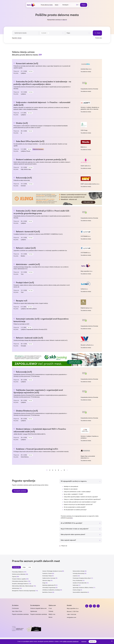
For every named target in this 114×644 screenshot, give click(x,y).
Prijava (84, 5)
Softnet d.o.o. (84, 289)
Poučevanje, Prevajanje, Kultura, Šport (82, 578)
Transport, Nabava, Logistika (19, 579)
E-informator (15, 609)
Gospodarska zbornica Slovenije (89, 89)
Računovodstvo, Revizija (79, 571)
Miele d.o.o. (84, 147)
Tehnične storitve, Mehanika (19, 574)
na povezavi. (70, 518)
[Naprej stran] (67, 470)
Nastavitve (84, 641)
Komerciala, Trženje (47, 576)
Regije (24, 567)
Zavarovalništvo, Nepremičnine (80, 592)
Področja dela (16, 567)
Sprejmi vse (93, 641)
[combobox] (52, 33)
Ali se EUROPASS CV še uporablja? (72, 523)
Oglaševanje (34, 611)
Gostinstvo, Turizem (47, 574)
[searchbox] (78, 33)
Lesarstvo (75, 576)
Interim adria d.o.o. (86, 166)
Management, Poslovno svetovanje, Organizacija (24, 591)
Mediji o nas (52, 614)
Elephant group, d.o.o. (87, 308)
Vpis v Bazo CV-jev (17, 611)
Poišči (97, 33)
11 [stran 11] (64, 470)
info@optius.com (72, 618)
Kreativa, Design (77, 590)
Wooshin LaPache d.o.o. (87, 345)
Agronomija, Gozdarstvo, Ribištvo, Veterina (83, 588)
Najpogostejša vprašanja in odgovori (57, 20)
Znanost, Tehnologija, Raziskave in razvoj (52, 571)
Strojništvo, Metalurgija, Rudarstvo (20, 584)
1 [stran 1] (47, 470)
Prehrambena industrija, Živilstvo (20, 581)
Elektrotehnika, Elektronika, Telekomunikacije (23, 586)
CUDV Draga (84, 130)
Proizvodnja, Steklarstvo (18, 572)
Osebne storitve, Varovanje (49, 578)
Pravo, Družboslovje (77, 581)
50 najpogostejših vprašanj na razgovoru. (74, 481)
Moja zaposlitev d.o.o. (87, 271)
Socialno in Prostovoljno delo (80, 583)
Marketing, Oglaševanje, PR (49, 585)
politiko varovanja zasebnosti (71, 641)
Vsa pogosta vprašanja (20, 491)
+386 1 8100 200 (71, 615)
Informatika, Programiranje (49, 588)
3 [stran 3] (53, 470)
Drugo (44, 583)
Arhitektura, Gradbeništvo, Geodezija (51, 590)
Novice (50, 617)
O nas (50, 609)
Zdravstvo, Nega (46, 581)
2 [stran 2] (50, 470)
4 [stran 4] (56, 470)
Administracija (15, 588)
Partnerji (51, 611)
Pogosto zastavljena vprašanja (20, 614)
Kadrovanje (75, 585)
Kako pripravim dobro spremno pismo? (73, 535)
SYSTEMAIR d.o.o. (86, 236)
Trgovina (14, 577)
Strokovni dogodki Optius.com (38, 609)
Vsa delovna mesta (86, 72)
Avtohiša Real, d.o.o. (86, 69)
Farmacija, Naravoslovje (79, 574)
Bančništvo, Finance (47, 592)
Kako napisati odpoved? (68, 540)
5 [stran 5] (58, 470)
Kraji (30, 567)
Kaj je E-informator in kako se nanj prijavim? (75, 529)
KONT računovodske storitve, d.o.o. (90, 184)
